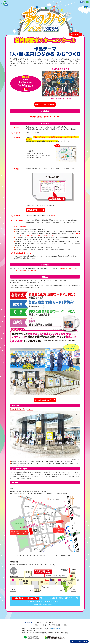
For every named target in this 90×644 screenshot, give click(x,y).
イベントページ (51, 555)
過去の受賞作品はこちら (45, 400)
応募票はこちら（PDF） (36, 210)
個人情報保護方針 (55, 629)
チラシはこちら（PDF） (45, 105)
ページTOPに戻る (79, 641)
